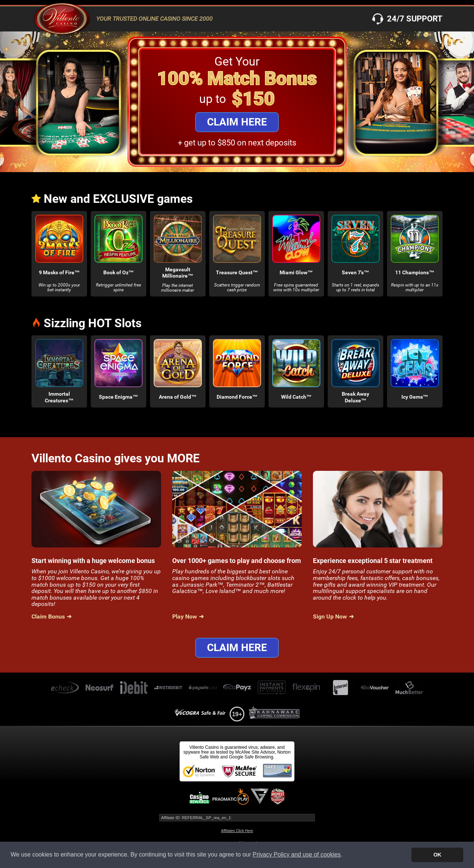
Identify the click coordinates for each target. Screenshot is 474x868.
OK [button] (437, 855)
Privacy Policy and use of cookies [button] (296, 854)
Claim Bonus (48, 617)
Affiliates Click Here (237, 831)
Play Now (185, 617)
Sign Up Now (330, 617)
